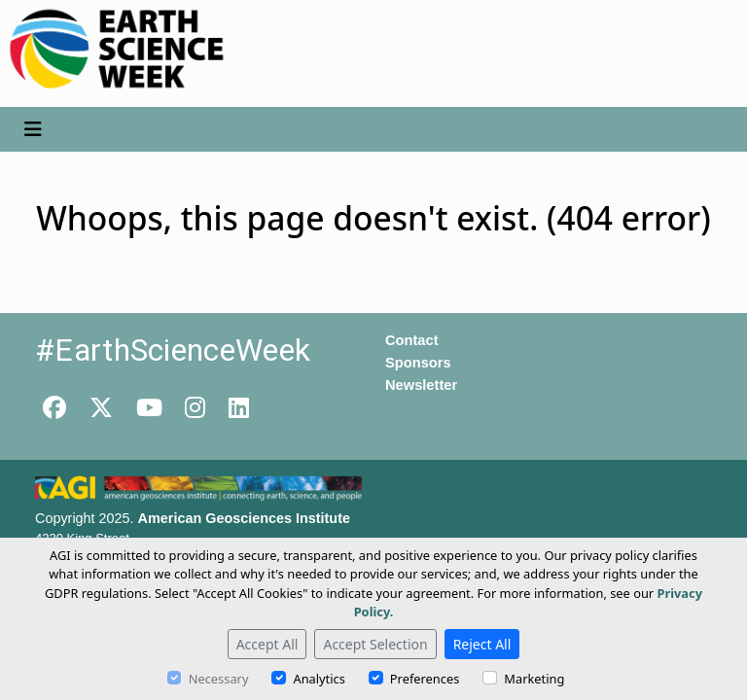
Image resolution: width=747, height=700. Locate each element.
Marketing (534, 679)
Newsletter (421, 385)
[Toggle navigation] (33, 129)
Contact (412, 340)
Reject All (482, 644)
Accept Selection (375, 644)
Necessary (219, 679)
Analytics (319, 679)
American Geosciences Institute (244, 518)
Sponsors (418, 363)
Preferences (425, 679)
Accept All (267, 644)
